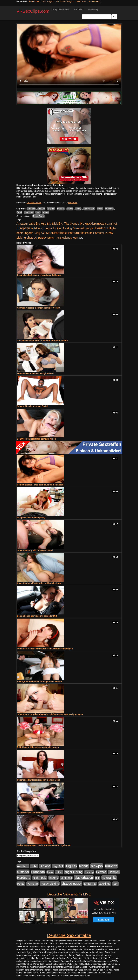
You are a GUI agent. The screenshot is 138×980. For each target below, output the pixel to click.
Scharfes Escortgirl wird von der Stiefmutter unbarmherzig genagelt (50, 714)
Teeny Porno (39, 216)
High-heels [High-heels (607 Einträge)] (40, 878)
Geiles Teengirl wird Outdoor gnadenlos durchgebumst (44, 845)
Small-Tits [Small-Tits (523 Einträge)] (53, 238)
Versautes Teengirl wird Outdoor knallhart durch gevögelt (45, 649)
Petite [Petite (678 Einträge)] (89, 233)
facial (19, 212)
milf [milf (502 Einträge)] (67, 233)
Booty (78, 209)
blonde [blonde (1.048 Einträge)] (74, 224)
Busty (100, 209)
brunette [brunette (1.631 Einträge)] (98, 223)
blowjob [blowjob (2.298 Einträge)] (86, 223)
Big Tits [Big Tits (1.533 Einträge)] (64, 223)
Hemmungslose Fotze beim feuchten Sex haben (40, 485)
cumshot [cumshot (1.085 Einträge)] (111, 224)
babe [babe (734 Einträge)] (32, 224)
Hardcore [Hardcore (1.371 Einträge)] (102, 228)
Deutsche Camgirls (65, 1)
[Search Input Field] (97, 17)
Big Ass (41, 209)
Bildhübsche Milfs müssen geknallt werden (38, 747)
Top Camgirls (48, 1)
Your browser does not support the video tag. (69, 56)
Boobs (70, 209)
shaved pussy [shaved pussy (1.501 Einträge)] (37, 237)
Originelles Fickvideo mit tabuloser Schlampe (39, 275)
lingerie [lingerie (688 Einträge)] (29, 233)
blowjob (61, 209)
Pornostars (79, 9)
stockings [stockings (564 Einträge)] (66, 238)
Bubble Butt (89, 209)
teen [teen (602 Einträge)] (75, 238)
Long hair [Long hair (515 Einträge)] (40, 233)
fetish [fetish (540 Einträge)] (41, 228)
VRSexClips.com (33, 11)
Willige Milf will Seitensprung (31, 518)
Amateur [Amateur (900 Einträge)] (22, 224)
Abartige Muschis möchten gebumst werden (39, 308)
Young (46, 212)
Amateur (31, 209)
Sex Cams (81, 1)
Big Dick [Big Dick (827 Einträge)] (52, 224)
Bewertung (93, 9)
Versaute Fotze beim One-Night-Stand (35, 373)
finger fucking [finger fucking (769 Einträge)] (54, 228)
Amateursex (94, 1)
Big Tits (51, 209)
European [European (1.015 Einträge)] (23, 228)
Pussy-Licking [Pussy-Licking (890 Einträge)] (50, 884)
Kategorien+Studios (61, 9)
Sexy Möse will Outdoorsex (30, 813)
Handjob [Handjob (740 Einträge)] (89, 228)
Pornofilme (34, 1)
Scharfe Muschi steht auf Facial (32, 406)
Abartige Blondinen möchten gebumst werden (39, 682)
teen (38, 212)
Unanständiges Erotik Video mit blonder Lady (39, 583)
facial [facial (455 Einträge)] (34, 228)
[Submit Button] (114, 17)
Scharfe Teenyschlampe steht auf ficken (37, 439)
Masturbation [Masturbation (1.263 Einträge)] (55, 233)
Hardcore (29, 212)
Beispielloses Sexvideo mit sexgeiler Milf (37, 616)
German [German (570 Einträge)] (78, 228)
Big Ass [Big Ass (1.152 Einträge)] (41, 224)
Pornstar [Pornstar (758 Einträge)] (99, 233)
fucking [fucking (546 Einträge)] (67, 228)
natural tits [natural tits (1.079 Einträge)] (77, 233)
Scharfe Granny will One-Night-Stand (35, 550)
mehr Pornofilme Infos (27, 197)
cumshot (109, 209)
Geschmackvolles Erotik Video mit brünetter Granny (42, 341)
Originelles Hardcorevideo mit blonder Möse (39, 780)
